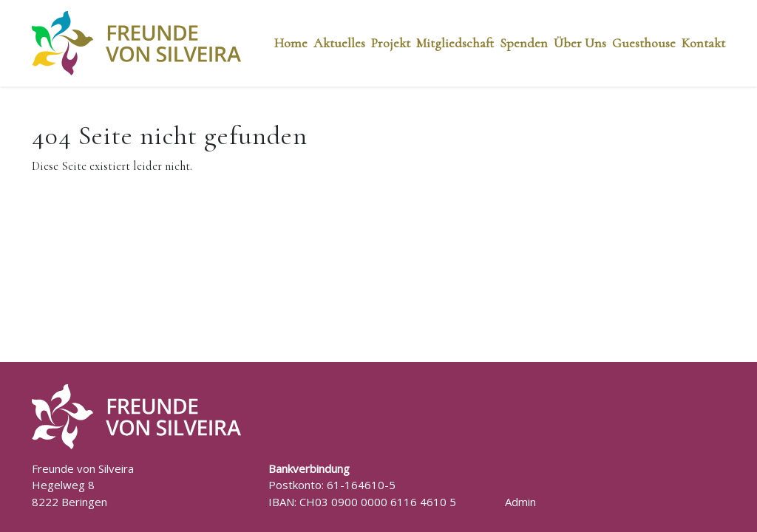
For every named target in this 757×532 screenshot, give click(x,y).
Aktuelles (339, 43)
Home (291, 43)
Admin (520, 502)
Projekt (391, 43)
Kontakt (703, 43)
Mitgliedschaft (455, 43)
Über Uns (580, 43)
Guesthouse (644, 43)
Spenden (524, 43)
